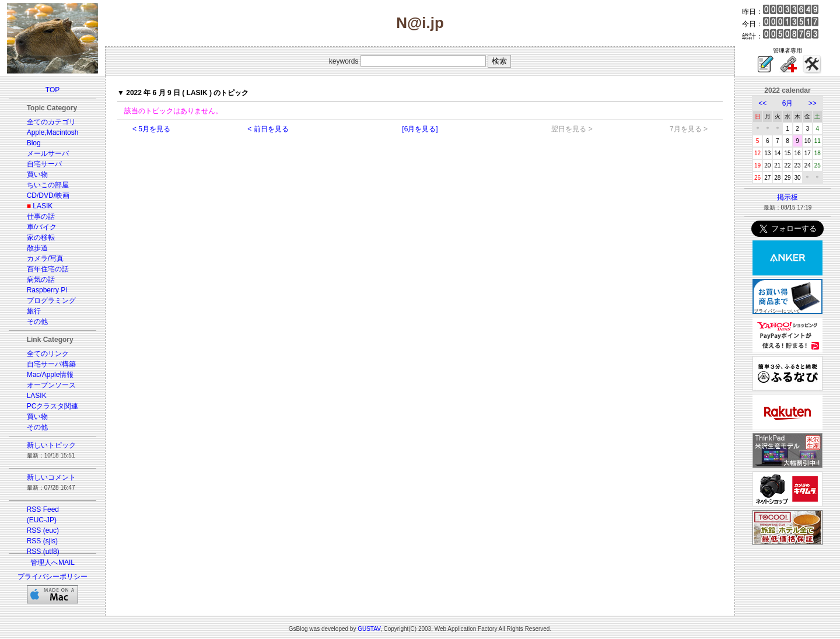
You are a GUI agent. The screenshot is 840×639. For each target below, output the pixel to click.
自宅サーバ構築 (51, 364)
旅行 (34, 311)
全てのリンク (48, 354)
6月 (788, 103)
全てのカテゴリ (51, 122)
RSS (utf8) (43, 551)
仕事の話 (41, 217)
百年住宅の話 (48, 269)
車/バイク (42, 227)
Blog (34, 143)
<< (762, 103)
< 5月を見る (151, 129)
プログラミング (51, 301)
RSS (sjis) (42, 541)
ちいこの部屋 (48, 185)
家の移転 (41, 238)
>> (813, 103)
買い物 (37, 174)
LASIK (43, 206)
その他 (37, 322)
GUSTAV (369, 629)
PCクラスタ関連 (53, 406)
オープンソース (51, 385)
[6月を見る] (420, 129)
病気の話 (41, 280)
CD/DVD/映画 (48, 195)
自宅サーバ (44, 164)
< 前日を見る (268, 129)
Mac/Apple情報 (50, 375)
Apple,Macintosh (53, 132)
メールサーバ (48, 153)
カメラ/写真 (45, 259)
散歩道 (37, 248)
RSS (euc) (43, 530)
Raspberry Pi (47, 290)
